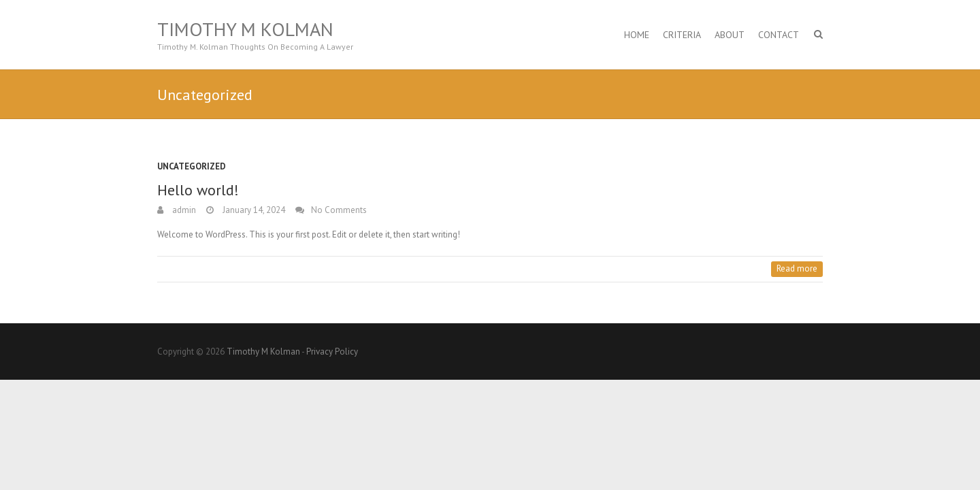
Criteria (682, 35)
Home (637, 35)
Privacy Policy (332, 352)
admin (183, 210)
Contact (779, 35)
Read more (797, 268)
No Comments (339, 210)
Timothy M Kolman (245, 29)
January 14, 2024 (253, 210)
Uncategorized (192, 166)
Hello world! (198, 190)
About (730, 35)
